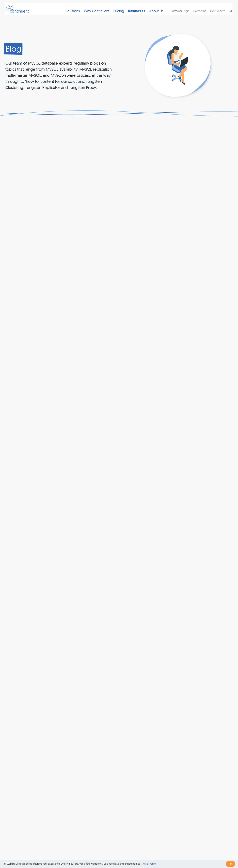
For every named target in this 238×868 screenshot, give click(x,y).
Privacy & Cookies (148, 855)
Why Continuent (91, 14)
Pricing (113, 14)
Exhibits (189, 855)
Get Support (214, 15)
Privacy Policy (149, 864)
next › (148, 802)
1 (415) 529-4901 (102, 855)
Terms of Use (124, 855)
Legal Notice (172, 855)
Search (227, 15)
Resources (131, 14)
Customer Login (177, 15)
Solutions (67, 14)
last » (159, 802)
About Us (151, 14)
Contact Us (196, 15)
